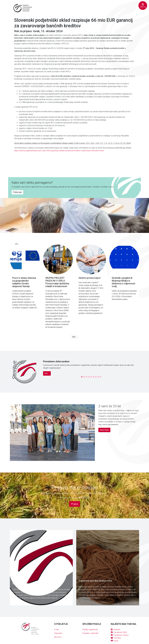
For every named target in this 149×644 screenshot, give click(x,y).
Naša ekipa (104, 430)
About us (58, 637)
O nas (56, 630)
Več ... (74, 337)
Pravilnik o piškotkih (90, 633)
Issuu (114, 641)
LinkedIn (115, 630)
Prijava (75, 504)
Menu (143, 6)
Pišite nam (17, 192)
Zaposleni (58, 633)
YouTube (116, 638)
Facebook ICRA (119, 632)
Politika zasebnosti (90, 630)
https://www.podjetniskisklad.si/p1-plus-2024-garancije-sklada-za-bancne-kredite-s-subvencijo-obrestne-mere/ (59, 151)
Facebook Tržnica (120, 635)
